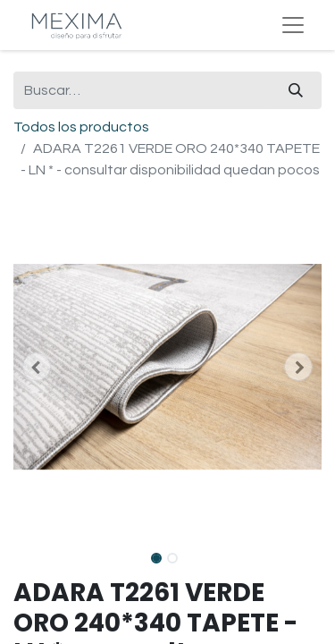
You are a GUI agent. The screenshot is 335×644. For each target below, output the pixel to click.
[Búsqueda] (296, 90)
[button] (37, 367)
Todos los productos (81, 127)
